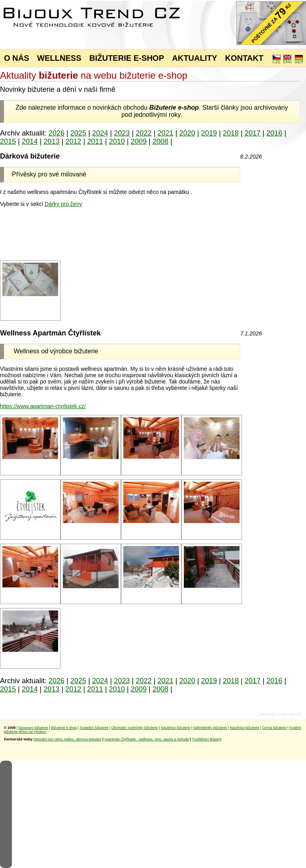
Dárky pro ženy (63, 204)
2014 (30, 141)
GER (299, 60)
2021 (166, 133)
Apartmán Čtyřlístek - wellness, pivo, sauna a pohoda (147, 739)
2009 (138, 141)
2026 (57, 133)
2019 (209, 133)
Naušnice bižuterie (175, 728)
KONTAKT (244, 58)
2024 (100, 133)
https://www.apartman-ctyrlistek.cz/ (43, 406)
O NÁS (17, 58)
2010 (117, 141)
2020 (187, 133)
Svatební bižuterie (94, 728)
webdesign (268, 714)
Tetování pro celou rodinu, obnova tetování (68, 739)
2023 (122, 133)
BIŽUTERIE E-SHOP (127, 58)
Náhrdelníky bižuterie (210, 728)
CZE (277, 60)
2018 (231, 133)
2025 (78, 133)
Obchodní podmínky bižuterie (135, 728)
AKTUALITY (194, 58)
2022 (144, 133)
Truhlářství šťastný (207, 739)
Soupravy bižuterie (34, 728)
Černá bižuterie (274, 728)
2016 (274, 133)
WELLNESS (59, 58)
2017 (253, 133)
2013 (51, 141)
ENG (288, 60)
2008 (160, 141)
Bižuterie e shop (64, 728)
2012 (73, 141)
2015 (8, 141)
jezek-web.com (290, 714)
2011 (95, 141)
